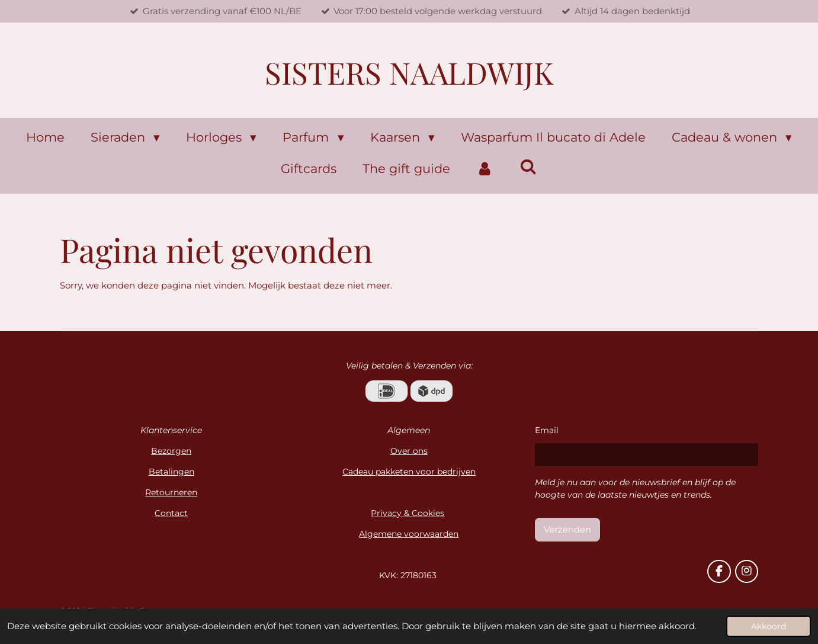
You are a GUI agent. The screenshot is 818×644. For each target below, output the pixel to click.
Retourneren (171, 492)
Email (547, 430)
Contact (171, 513)
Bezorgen (171, 451)
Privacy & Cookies (408, 513)
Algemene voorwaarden (409, 534)
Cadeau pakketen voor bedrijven (409, 472)
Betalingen (171, 472)
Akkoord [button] (769, 626)
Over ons (409, 451)
